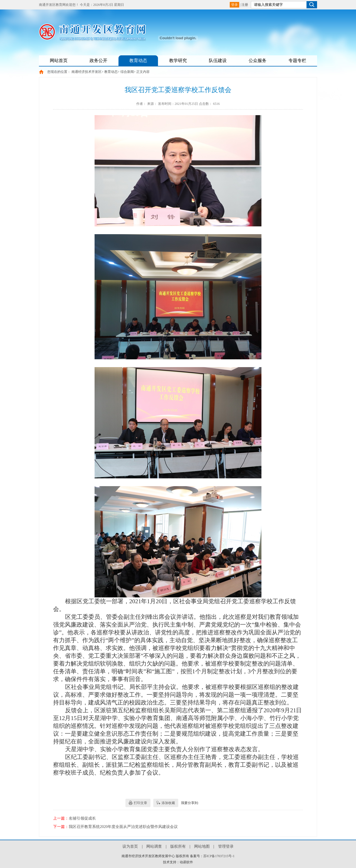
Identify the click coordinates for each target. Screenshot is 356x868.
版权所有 (178, 846)
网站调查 (154, 846)
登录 (234, 5)
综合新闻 (127, 72)
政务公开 (98, 60)
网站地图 (202, 846)
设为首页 (130, 846)
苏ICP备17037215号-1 (219, 856)
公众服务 (258, 60)
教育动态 (138, 60)
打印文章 (140, 803)
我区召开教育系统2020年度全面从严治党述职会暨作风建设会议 (123, 827)
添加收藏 (168, 803)
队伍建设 (218, 60)
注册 (245, 5)
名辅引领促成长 (82, 818)
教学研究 (178, 60)
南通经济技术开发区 (86, 72)
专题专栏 (297, 60)
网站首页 (59, 60)
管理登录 (226, 846)
